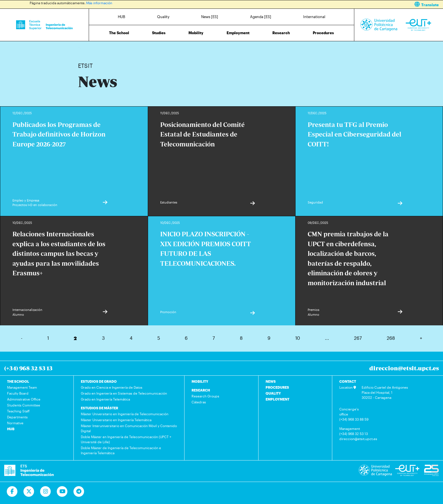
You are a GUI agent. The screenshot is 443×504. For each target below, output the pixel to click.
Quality (163, 17)
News (94, 47)
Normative (15, 423)
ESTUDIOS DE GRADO (99, 381)
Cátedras (199, 402)
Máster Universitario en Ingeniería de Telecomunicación (125, 414)
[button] (334, 4)
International (314, 17)
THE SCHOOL (18, 381)
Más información (99, 3)
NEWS (271, 381)
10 (298, 338)
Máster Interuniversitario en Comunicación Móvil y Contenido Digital (129, 428)
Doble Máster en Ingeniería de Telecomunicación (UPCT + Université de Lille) (126, 439)
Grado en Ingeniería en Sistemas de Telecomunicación (124, 393)
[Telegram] (79, 492)
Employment (238, 33)
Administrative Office (24, 399)
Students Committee (24, 405)
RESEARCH (201, 390)
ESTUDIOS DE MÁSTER (99, 408)
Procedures (323, 33)
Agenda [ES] (261, 17)
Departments (17, 417)
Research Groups (205, 396)
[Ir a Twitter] (29, 492)
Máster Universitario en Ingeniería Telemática (116, 420)
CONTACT (348, 381)
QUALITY (273, 393)
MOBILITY (200, 381)
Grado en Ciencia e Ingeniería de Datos (112, 387)
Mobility (196, 33)
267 (358, 338)
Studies (159, 33)
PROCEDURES (277, 387)
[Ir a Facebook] (12, 492)
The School (119, 33)
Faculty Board (18, 393)
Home (83, 47)
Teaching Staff (18, 411)
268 (391, 338)
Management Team (22, 387)
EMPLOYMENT (277, 399)
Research (281, 33)
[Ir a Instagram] (46, 492)
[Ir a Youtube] (62, 492)
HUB (121, 17)
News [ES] (210, 17)
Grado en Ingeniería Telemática (105, 399)
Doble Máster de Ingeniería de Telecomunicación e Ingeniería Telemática (121, 450)
